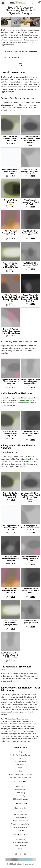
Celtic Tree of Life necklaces (24, 400)
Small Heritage (17, 864)
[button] (3, 3)
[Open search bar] (32, 3)
